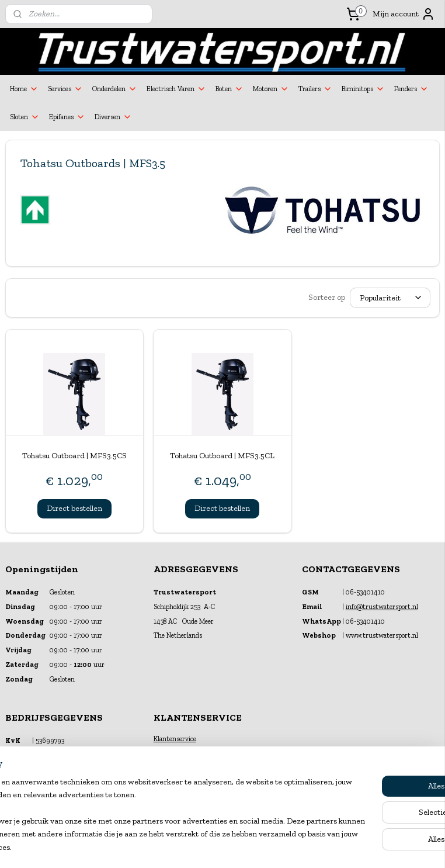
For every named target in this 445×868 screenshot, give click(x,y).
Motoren (271, 89)
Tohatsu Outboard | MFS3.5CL (222, 456)
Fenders (411, 89)
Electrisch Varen (176, 89)
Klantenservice (175, 739)
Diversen (113, 117)
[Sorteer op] (390, 298)
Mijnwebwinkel (338, 847)
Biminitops (363, 89)
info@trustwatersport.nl (382, 607)
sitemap (193, 847)
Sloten (25, 117)
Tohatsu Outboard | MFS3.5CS (74, 456)
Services (65, 89)
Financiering (172, 750)
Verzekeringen (175, 762)
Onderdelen (115, 89)
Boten (230, 89)
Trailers (315, 89)
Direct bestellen (74, 508)
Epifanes (67, 117)
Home (24, 89)
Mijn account (404, 14)
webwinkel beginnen (249, 847)
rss (212, 847)
